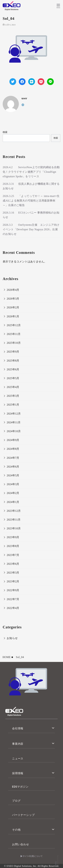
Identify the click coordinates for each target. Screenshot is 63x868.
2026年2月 (13, 307)
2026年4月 (13, 290)
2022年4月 (13, 608)
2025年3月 (13, 396)
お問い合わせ (21, 844)
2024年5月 (13, 475)
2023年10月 (14, 528)
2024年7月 (13, 458)
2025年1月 (13, 405)
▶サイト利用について (32, 856)
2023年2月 (13, 581)
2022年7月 (13, 599)
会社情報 (18, 728)
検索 (5, 132)
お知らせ (12, 638)
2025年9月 (13, 352)
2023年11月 (14, 520)
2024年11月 (14, 422)
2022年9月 (13, 590)
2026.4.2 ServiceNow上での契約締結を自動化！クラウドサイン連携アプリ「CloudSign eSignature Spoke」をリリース (31, 172)
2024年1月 (13, 502)
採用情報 (18, 773)
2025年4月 (13, 387)
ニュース (18, 758)
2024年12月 (14, 414)
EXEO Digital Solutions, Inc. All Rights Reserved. (33, 866)
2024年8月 (13, 449)
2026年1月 (13, 316)
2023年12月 (14, 511)
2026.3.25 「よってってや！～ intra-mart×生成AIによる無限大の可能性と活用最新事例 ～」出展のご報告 (31, 201)
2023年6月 (13, 564)
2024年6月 (13, 467)
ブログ (16, 801)
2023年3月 (13, 573)
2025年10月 (14, 343)
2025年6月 (13, 369)
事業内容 (18, 744)
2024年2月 (13, 493)
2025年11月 (14, 334)
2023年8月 (13, 546)
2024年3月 (13, 484)
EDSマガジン (20, 787)
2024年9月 (13, 440)
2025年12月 (14, 325)
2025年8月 (13, 361)
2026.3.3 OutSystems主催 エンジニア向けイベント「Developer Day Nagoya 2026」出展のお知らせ (31, 229)
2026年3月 (13, 299)
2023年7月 (13, 555)
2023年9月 (13, 537)
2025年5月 (13, 378)
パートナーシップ (23, 815)
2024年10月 (14, 431)
